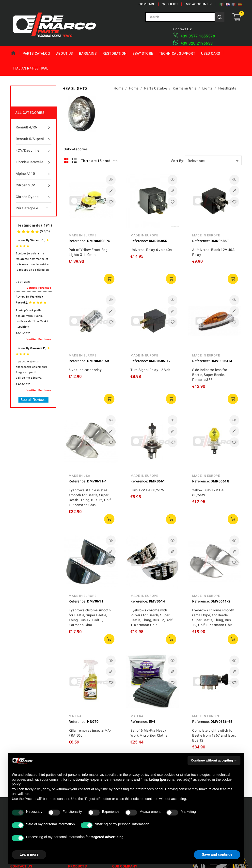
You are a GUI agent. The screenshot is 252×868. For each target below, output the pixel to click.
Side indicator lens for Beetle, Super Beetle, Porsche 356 (210, 375)
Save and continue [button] (217, 854)
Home (15, 53)
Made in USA (79, 476)
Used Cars (211, 53)
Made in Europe (82, 235)
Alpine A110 (34, 174)
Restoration (115, 53)
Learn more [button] (29, 854)
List (74, 160)
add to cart (109, 279)
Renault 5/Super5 (34, 139)
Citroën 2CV (34, 185)
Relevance (214, 161)
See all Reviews (33, 400)
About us (65, 53)
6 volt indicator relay (85, 370)
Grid (66, 160)
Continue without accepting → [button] (214, 760)
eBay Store (143, 53)
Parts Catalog (36, 53)
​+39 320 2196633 (197, 43)
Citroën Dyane (34, 197)
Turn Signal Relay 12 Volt (150, 370)
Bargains (88, 53)
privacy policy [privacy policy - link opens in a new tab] (139, 775)
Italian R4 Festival (31, 68)
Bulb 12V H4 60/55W (147, 490)
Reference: (77, 241)
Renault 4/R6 (34, 127)
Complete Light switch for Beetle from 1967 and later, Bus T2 (214, 735)
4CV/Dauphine (34, 150)
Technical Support (177, 53)
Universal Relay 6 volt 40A (151, 250)
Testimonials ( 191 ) (34, 225)
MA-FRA (75, 716)
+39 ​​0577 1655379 (198, 36)
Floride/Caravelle (34, 162)
